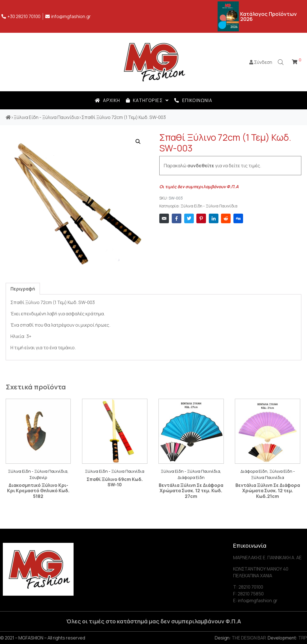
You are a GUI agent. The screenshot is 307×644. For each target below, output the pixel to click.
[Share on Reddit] (226, 218)
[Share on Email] (164, 218)
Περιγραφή (23, 289)
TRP (303, 638)
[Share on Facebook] (177, 218)
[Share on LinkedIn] (214, 218)
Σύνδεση (261, 62)
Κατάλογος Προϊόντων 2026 (269, 16)
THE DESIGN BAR (249, 638)
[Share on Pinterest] (201, 218)
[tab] (23, 289)
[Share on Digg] (238, 218)
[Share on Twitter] (189, 218)
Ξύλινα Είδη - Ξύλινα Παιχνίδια (209, 206)
